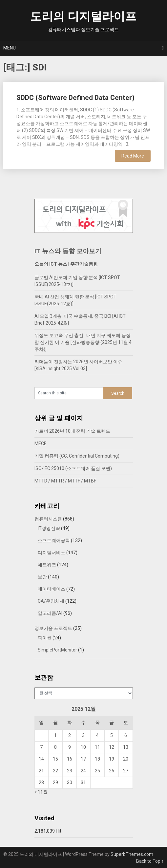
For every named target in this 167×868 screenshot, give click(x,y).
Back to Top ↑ (150, 861)
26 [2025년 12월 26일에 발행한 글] (112, 771)
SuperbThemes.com (132, 854)
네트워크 (47, 565)
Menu (10, 48)
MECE (41, 443)
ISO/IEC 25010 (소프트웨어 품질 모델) (73, 468)
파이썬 (45, 638)
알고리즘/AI (50, 613)
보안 (42, 577)
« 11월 (41, 792)
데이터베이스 (52, 589)
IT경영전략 (49, 528)
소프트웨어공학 (54, 540)
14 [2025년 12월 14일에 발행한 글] (41, 759)
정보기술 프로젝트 (53, 628)
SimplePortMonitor (57, 650)
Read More (133, 156)
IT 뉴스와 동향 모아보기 (68, 251)
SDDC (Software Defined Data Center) (75, 98)
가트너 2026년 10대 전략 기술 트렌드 (72, 431)
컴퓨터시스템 (48, 519)
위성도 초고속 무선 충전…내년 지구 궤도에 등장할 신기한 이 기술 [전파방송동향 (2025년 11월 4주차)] (83, 342)
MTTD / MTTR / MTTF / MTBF (65, 481)
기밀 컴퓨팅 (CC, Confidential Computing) (77, 456)
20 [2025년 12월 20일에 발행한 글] (126, 759)
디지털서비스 (52, 553)
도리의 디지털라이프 (83, 17)
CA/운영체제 (51, 601)
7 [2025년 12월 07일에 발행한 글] (41, 747)
